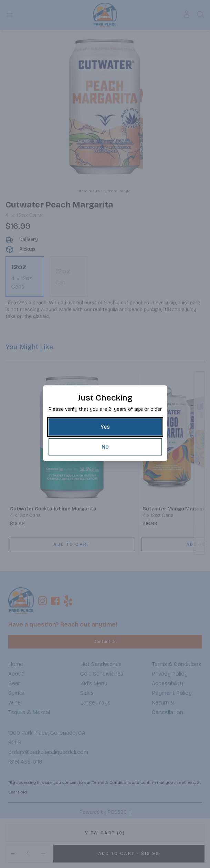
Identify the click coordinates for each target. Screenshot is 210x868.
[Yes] (105, 427)
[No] (105, 447)
